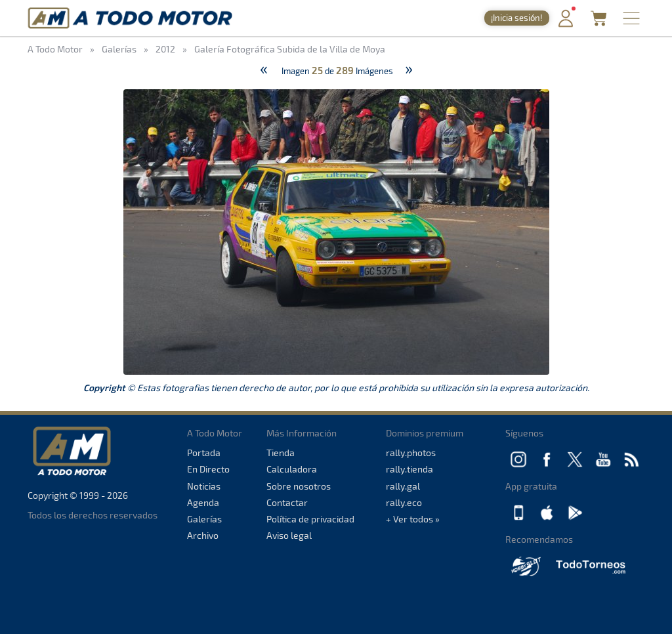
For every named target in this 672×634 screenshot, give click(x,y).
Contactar (287, 502)
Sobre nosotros (299, 486)
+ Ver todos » (413, 519)
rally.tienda (409, 469)
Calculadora (292, 469)
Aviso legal (289, 535)
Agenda (203, 502)
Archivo (203, 535)
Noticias (204, 486)
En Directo (208, 469)
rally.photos (411, 453)
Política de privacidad (310, 519)
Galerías (204, 519)
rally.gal (403, 486)
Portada (204, 453)
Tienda (281, 453)
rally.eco (404, 502)
